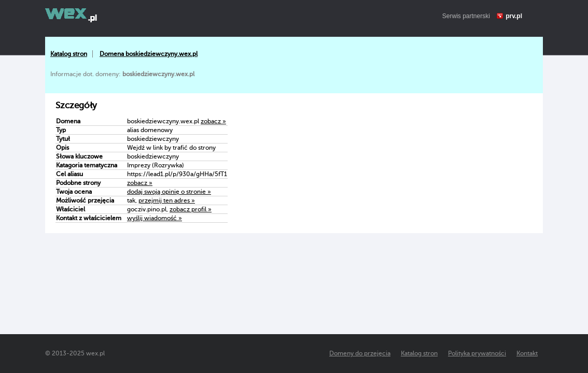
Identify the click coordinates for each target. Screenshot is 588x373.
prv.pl (514, 16)
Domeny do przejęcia (360, 353)
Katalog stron (69, 54)
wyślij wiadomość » (155, 218)
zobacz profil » (191, 209)
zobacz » (213, 121)
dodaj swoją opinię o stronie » (169, 192)
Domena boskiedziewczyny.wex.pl (149, 54)
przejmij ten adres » (167, 200)
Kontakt (527, 353)
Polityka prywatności (477, 353)
